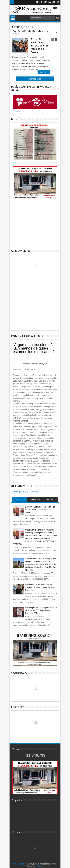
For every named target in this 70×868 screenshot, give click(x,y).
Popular (20, 499)
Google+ (45, 2)
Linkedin (50, 2)
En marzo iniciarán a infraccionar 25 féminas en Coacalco (40, 46)
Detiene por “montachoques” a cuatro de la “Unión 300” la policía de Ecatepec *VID (41, 610)
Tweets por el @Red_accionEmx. (27, 492)
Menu (12, 2)
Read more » (44, 72)
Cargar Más (35, 79)
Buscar (57, 18)
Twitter (37, 2)
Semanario (35, 499)
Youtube (54, 2)
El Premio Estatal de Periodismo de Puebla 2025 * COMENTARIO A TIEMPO (40, 510)
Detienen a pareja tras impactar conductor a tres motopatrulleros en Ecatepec (40, 587)
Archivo (50, 499)
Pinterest (58, 2)
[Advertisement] (35, 224)
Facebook (41, 2)
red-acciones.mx (20, 864)
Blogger (40, 866)
